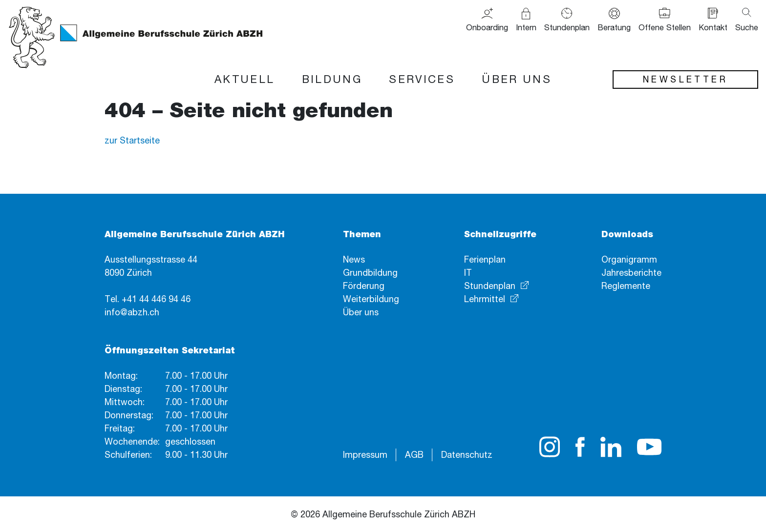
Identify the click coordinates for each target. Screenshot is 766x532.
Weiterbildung (371, 299)
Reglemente (626, 286)
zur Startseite (132, 140)
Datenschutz (467, 454)
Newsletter (685, 79)
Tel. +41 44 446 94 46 (148, 299)
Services (422, 79)
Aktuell (245, 79)
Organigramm (629, 259)
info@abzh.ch (132, 312)
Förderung (364, 286)
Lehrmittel (485, 299)
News (354, 259)
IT (468, 272)
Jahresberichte (631, 272)
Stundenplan (490, 286)
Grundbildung (370, 272)
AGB (414, 454)
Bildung (332, 79)
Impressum (365, 454)
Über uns (516, 79)
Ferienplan (485, 259)
